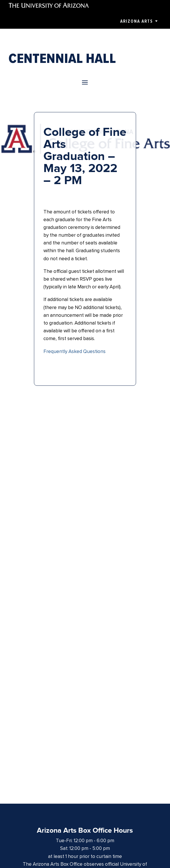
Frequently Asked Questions (75, 351)
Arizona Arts (136, 21)
